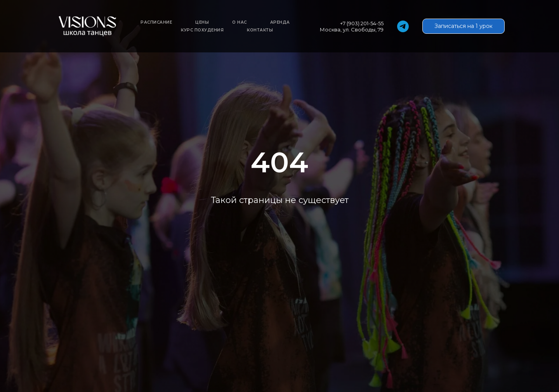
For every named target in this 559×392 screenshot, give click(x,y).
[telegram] (403, 26)
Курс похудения (202, 30)
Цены (202, 22)
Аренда (280, 22)
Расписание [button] (156, 22)
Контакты (260, 30)
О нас (240, 22)
